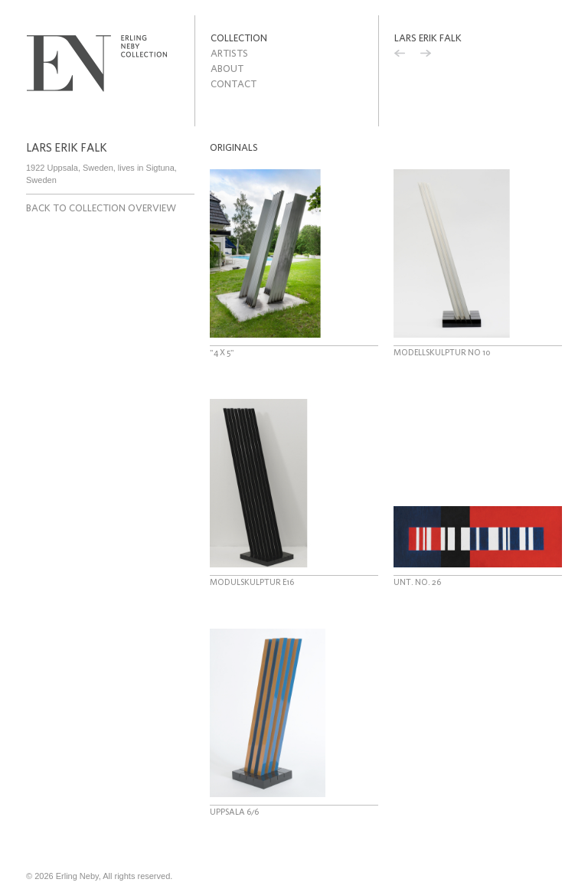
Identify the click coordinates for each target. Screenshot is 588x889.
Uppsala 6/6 (234, 812)
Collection (239, 38)
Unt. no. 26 (417, 582)
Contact (234, 84)
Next (426, 55)
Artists (229, 53)
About (227, 69)
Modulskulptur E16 (252, 582)
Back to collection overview (101, 208)
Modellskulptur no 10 (442, 352)
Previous (400, 55)
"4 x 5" (222, 352)
